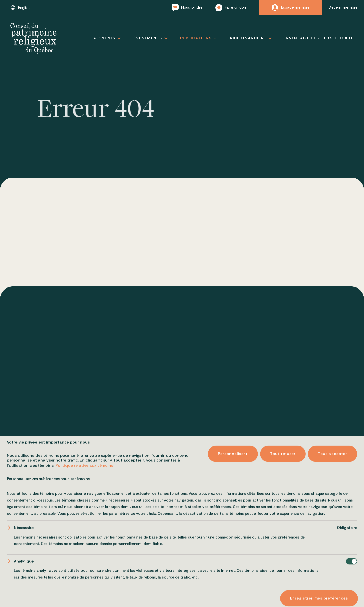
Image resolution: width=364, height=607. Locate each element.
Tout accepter (333, 585)
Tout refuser (283, 585)
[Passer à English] (20, 8)
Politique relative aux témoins (84, 597)
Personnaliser (233, 585)
